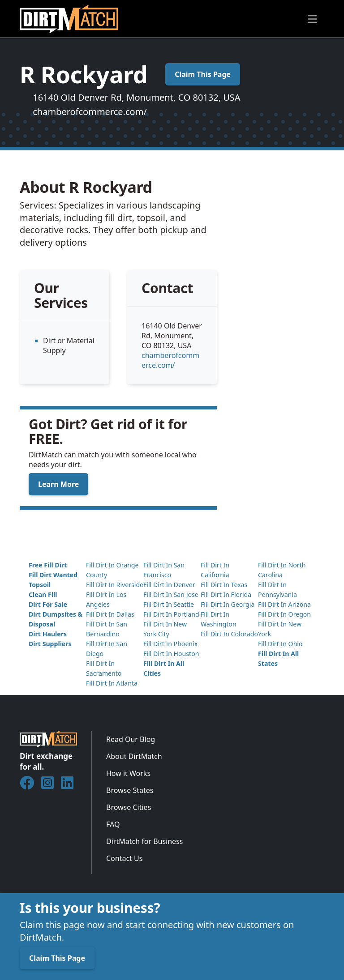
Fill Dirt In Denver (169, 585)
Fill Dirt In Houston (171, 654)
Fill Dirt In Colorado (229, 634)
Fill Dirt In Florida (226, 594)
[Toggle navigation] (312, 19)
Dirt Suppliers (50, 644)
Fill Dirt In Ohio (280, 644)
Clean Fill (43, 594)
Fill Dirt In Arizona (284, 604)
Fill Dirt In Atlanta (112, 683)
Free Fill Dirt (48, 565)
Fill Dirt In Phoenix (170, 644)
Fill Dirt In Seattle (169, 604)
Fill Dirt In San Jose (171, 594)
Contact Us (124, 858)
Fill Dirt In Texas (224, 585)
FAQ (113, 824)
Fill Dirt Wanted (53, 575)
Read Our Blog (131, 739)
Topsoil (40, 585)
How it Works (128, 773)
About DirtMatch (134, 756)
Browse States (130, 790)
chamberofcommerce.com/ (90, 112)
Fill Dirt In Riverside (115, 585)
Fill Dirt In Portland (171, 614)
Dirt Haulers (48, 634)
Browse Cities (129, 807)
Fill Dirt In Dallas (110, 614)
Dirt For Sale (48, 604)
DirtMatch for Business (144, 841)
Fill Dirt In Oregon (284, 614)
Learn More (58, 484)
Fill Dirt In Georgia (228, 604)
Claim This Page (203, 74)
